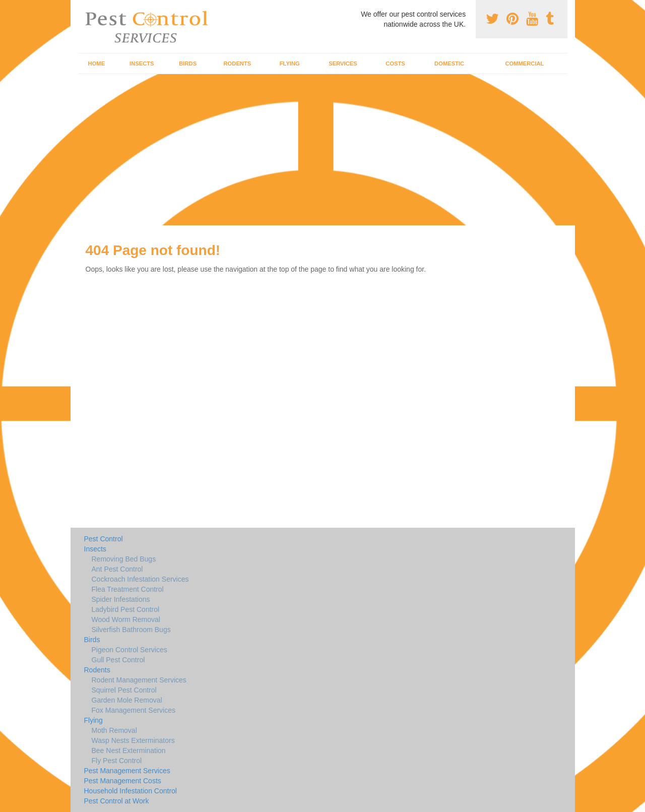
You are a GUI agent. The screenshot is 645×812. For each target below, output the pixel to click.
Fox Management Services (134, 710)
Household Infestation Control (131, 791)
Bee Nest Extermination (129, 751)
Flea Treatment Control (128, 589)
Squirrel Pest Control (124, 690)
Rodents (238, 64)
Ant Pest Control (117, 569)
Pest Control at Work (117, 801)
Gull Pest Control (118, 660)
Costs (395, 64)
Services (343, 64)
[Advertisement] (322, 150)
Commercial (524, 64)
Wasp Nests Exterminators (133, 740)
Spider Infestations (121, 599)
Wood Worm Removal (126, 619)
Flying (290, 64)
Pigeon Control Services (130, 650)
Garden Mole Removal (127, 700)
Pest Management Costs (123, 781)
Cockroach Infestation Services (140, 579)
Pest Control (104, 539)
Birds (188, 64)
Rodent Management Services (139, 680)
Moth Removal (114, 730)
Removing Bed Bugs (124, 559)
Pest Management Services (127, 771)
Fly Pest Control (117, 761)
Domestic (449, 64)
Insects (142, 64)
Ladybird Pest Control (126, 609)
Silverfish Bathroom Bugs (131, 630)
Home (97, 64)
